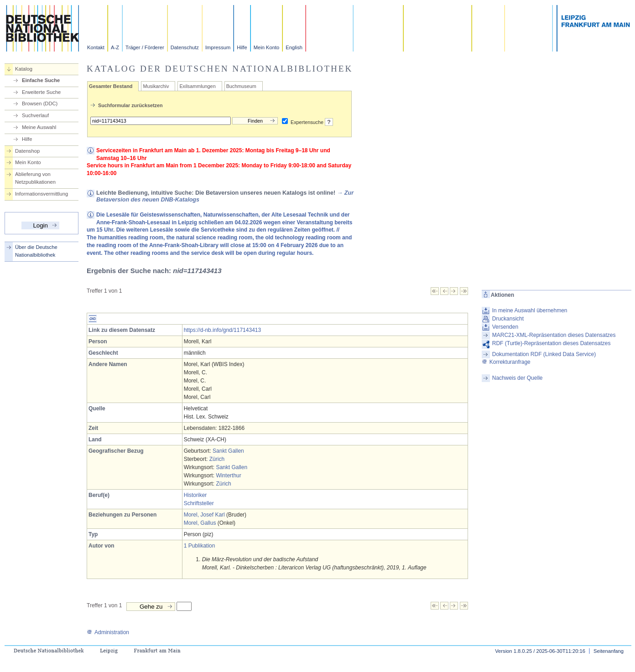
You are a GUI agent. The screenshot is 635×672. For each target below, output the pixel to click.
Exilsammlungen (197, 86)
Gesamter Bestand (111, 86)
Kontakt (96, 47)
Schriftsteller (199, 503)
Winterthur (228, 476)
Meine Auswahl (39, 127)
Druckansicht (508, 319)
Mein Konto (267, 47)
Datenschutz (185, 47)
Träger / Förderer (145, 47)
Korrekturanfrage (506, 362)
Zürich (217, 459)
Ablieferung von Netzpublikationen (35, 178)
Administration (108, 632)
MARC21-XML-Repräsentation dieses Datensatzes (554, 335)
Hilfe (242, 47)
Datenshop (27, 151)
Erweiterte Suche (41, 92)
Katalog (24, 69)
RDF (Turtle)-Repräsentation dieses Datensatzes (552, 343)
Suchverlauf (35, 115)
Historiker (195, 495)
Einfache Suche (41, 80)
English (294, 47)
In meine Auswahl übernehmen (530, 310)
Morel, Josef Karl (204, 515)
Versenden (505, 327)
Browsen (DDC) (40, 103)
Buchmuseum (241, 86)
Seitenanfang (609, 651)
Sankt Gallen (228, 451)
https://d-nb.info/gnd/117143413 (222, 330)
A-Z (115, 47)
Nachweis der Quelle (518, 378)
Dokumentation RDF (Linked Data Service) (544, 354)
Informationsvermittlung (42, 194)
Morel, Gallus (200, 523)
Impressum (218, 47)
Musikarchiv (156, 86)
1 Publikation (200, 546)
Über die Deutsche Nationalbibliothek (36, 251)
